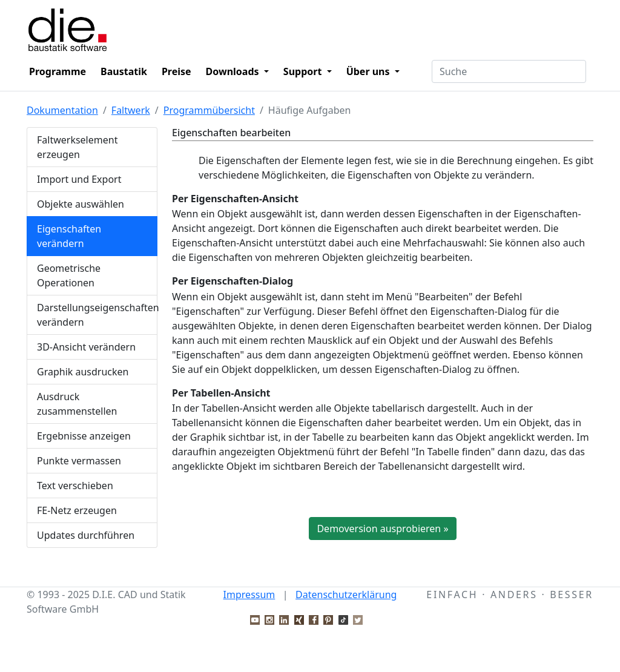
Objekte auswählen (81, 204)
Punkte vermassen (79, 461)
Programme (58, 71)
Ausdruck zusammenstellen (77, 404)
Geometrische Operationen (69, 275)
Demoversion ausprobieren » (382, 529)
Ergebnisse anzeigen (84, 436)
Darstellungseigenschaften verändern (97, 315)
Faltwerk (131, 110)
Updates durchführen (86, 535)
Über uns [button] (369, 71)
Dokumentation (62, 110)
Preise (176, 71)
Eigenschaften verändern (69, 236)
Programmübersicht (209, 110)
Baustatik (124, 71)
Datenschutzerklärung (346, 595)
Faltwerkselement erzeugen (77, 147)
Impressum (249, 595)
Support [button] (304, 71)
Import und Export (79, 179)
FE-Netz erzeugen (77, 510)
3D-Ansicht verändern (86, 347)
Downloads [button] (234, 71)
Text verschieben (75, 486)
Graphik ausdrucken (83, 372)
